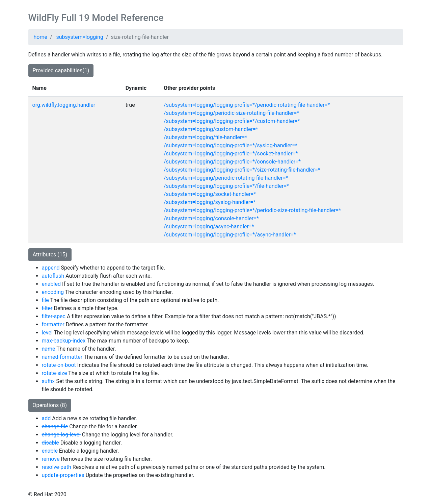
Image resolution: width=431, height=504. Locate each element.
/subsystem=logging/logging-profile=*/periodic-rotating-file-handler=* (247, 105)
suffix (48, 381)
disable (50, 443)
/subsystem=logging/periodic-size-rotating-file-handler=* (231, 113)
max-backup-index (64, 341)
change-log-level (61, 435)
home (41, 37)
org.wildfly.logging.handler (64, 105)
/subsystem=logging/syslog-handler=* (210, 202)
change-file (55, 426)
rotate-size (55, 373)
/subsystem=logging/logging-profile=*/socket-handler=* (231, 154)
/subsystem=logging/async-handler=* (209, 226)
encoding (53, 292)
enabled (51, 284)
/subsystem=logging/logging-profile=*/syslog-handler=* (231, 145)
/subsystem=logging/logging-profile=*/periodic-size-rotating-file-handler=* (252, 210)
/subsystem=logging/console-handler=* (211, 218)
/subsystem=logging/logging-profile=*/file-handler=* (226, 186)
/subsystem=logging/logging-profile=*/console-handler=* (232, 162)
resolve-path (57, 467)
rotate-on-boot (59, 365)
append (51, 268)
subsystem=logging (80, 37)
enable (50, 451)
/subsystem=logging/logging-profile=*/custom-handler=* (232, 121)
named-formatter (62, 357)
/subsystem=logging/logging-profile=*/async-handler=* (230, 235)
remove (51, 459)
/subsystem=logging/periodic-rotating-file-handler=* (226, 178)
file (45, 300)
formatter (53, 324)
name (49, 349)
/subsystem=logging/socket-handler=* (210, 194)
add (46, 418)
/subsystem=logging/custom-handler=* (211, 129)
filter (47, 308)
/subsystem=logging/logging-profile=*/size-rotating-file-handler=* (242, 170)
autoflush (53, 276)
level (47, 333)
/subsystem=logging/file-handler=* (205, 137)
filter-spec (54, 316)
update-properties (63, 475)
